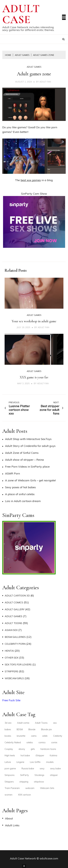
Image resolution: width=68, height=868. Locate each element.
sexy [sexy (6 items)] (42, 769)
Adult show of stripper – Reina (24, 460)
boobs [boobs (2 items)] (8, 736)
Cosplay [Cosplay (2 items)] (9, 749)
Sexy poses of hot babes (20, 487)
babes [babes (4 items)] (8, 729)
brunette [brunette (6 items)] (21, 736)
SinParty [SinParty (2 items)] (25, 775)
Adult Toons (13, 623)
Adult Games (34, 67)
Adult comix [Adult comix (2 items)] (23, 723)
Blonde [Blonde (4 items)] (32, 729)
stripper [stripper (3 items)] (54, 775)
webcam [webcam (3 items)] (30, 788)
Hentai (9, 651)
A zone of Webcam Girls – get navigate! (30, 480)
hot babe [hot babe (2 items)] (25, 756)
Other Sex (12, 658)
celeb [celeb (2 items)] (45, 736)
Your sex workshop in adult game (34, 321)
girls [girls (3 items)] (33, 749)
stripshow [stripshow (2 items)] (39, 782)
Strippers (12, 671)
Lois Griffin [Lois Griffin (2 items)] (35, 762)
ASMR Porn (12, 473)
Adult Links (12, 825)
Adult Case (21, 14)
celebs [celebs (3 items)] (30, 742)
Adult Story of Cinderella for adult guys (30, 446)
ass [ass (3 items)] (55, 723)
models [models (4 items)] (50, 762)
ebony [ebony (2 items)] (22, 749)
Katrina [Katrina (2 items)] (53, 756)
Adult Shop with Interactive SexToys (28, 439)
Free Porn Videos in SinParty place (27, 467)
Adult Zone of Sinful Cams (22, 453)
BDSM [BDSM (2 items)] (20, 729)
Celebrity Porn (15, 644)
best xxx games (31, 180)
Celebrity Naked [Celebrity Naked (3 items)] (13, 742)
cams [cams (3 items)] (34, 736)
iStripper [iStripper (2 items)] (40, 756)
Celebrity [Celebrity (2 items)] (58, 736)
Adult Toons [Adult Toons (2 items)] (41, 723)
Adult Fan (45, 82)
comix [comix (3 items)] (54, 742)
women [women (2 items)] (8, 795)
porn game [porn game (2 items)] (10, 769)
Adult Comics (14, 602)
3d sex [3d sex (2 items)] (8, 723)
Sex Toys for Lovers (18, 664)
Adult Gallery (15, 609)
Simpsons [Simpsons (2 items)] (10, 775)
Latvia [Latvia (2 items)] (8, 762)
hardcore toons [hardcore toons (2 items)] (48, 749)
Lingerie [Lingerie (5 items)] (20, 762)
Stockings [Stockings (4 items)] (39, 775)
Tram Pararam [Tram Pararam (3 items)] (12, 788)
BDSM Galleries (15, 637)
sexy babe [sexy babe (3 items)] (55, 769)
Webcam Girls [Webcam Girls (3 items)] (47, 788)
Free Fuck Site (11, 700)
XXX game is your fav (34, 377)
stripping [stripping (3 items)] (24, 782)
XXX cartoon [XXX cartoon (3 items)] (24, 795)
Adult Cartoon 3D (17, 596)
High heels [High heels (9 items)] (10, 756)
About (9, 818)
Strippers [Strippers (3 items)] (9, 782)
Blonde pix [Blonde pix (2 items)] (46, 729)
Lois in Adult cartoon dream (23, 501)
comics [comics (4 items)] (42, 742)
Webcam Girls (14, 678)
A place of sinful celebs (20, 494)
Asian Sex (11, 630)
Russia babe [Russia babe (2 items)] (28, 769)
